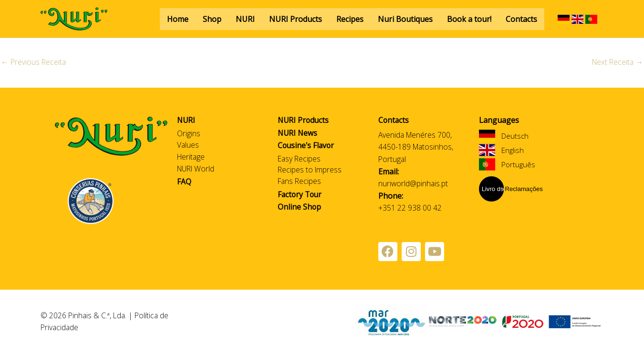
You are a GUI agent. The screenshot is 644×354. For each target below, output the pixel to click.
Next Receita (616, 62)
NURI (245, 19)
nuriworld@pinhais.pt (414, 184)
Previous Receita (34, 62)
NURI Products (296, 19)
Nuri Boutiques (405, 19)
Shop (212, 19)
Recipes (350, 19)
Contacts (521, 19)
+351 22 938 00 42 (410, 208)
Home (178, 19)
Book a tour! (469, 19)
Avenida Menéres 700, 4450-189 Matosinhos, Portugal (417, 147)
